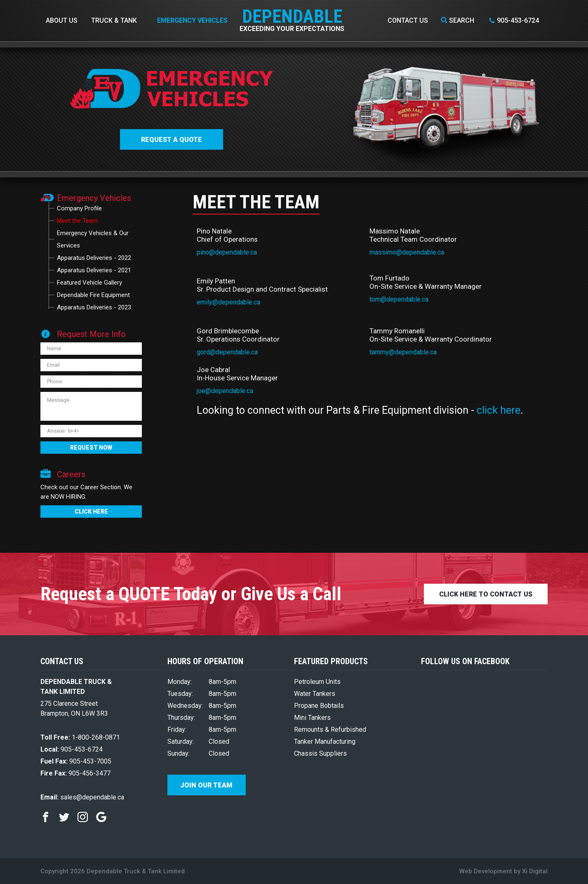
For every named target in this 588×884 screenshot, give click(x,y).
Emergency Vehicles (192, 20)
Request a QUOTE (172, 140)
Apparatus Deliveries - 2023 (94, 307)
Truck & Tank (114, 20)
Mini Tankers (312, 718)
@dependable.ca (236, 302)
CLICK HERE (91, 512)
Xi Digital (535, 871)
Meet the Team (77, 221)
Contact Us (408, 20)
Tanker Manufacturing (325, 741)
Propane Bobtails (319, 706)
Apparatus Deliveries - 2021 (94, 270)
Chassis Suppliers (320, 753)
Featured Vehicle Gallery (89, 283)
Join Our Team (206, 785)
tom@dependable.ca (399, 299)
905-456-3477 (75, 773)
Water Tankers (315, 694)
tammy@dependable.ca (403, 352)
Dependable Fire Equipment (93, 295)
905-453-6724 (514, 20)
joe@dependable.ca (225, 391)
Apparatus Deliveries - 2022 (94, 258)
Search (457, 20)
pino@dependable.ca (227, 252)
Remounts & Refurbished (330, 730)
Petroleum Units (317, 682)
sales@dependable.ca (82, 797)
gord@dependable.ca (227, 352)
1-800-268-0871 (80, 737)
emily (205, 302)
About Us (62, 20)
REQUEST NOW (91, 448)
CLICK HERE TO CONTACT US (486, 594)
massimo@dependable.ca (407, 252)
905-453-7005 (76, 761)
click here (499, 410)
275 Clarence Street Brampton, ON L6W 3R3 (74, 708)
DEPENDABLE (292, 10)
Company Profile (79, 208)
